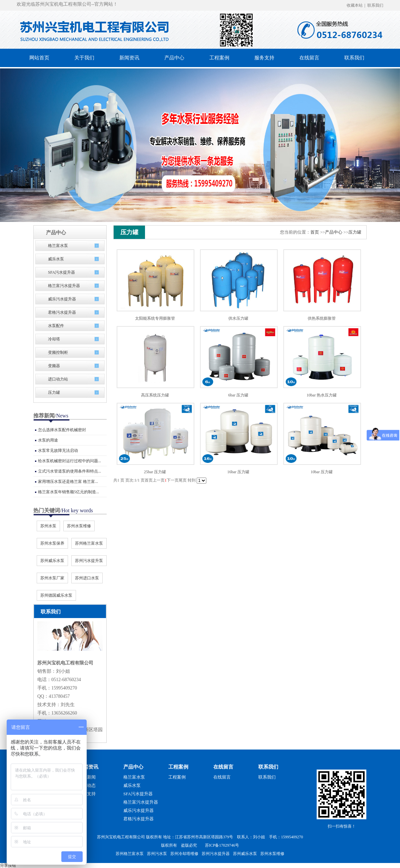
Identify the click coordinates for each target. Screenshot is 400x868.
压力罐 (54, 392)
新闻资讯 (88, 767)
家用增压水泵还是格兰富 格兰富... (68, 482)
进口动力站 (58, 379)
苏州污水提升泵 (89, 561)
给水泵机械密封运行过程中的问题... (69, 461)
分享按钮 (8, 865)
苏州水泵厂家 (52, 578)
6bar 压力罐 (238, 395)
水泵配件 (56, 326)
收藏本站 (355, 5)
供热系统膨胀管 (322, 318)
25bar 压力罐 (155, 472)
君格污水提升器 (62, 312)
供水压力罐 (238, 318)
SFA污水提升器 (61, 272)
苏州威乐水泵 (52, 561)
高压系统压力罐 (155, 395)
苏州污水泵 (157, 854)
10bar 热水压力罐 (322, 395)
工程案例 (178, 767)
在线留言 (223, 767)
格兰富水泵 (58, 246)
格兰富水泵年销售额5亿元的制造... (68, 492)
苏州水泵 (48, 526)
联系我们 (375, 5)
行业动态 (87, 785)
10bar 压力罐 (322, 472)
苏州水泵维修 (79, 526)
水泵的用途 (48, 440)
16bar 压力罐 (238, 472)
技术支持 (87, 794)
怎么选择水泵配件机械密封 (62, 430)
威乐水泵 (56, 259)
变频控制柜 (58, 352)
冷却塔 (54, 339)
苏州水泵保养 (52, 543)
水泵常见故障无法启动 (58, 451)
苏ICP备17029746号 (222, 845)
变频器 (54, 366)
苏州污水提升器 (216, 854)
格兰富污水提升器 (64, 286)
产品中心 (334, 232)
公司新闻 (87, 777)
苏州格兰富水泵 (89, 543)
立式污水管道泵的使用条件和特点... (69, 471)
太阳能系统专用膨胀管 (155, 318)
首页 (315, 232)
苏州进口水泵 (87, 578)
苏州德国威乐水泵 (56, 595)
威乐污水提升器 (62, 299)
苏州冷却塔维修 (184, 854)
